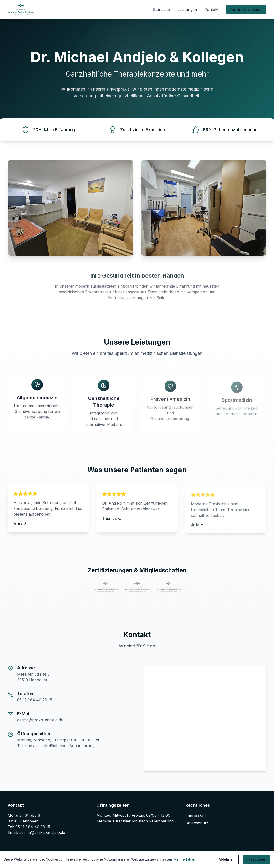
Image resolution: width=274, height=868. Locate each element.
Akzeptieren (256, 859)
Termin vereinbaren (246, 9)
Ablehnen (227, 859)
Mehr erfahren (185, 859)
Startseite (161, 10)
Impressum (195, 815)
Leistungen (187, 10)
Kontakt (212, 10)
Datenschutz (197, 823)
